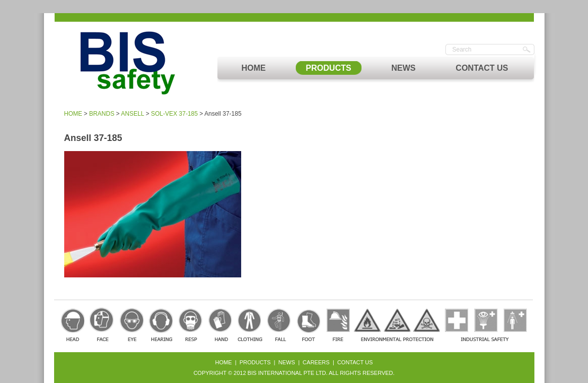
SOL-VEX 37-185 (175, 114)
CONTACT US (482, 68)
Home (224, 362)
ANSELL (132, 114)
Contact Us (355, 362)
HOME (254, 68)
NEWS (403, 68)
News (287, 362)
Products (255, 362)
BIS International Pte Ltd (287, 373)
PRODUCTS (329, 68)
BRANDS (102, 114)
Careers (316, 362)
